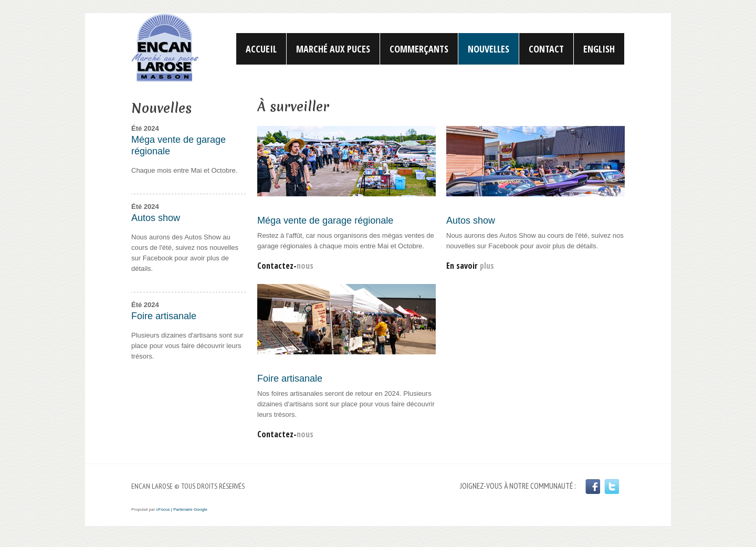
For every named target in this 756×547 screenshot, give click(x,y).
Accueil (261, 49)
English (599, 49)
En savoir (470, 266)
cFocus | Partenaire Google (182, 509)
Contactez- (285, 266)
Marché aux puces (333, 49)
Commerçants (419, 49)
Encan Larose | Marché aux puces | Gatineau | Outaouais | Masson (165, 48)
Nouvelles (489, 49)
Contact (546, 49)
